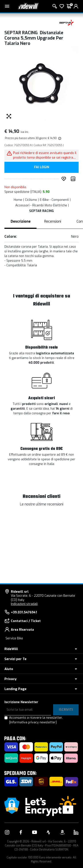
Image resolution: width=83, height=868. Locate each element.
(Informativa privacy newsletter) (33, 722)
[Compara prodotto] (74, 179)
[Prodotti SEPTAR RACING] (66, 23)
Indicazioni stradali (24, 604)
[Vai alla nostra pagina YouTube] (35, 832)
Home (18, 200)
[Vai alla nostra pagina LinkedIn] (76, 832)
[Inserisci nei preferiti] (65, 179)
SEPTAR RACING (41, 211)
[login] (76, 6)
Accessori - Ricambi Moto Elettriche (41, 205)
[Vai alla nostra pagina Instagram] (7, 832)
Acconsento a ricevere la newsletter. (36, 720)
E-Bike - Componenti (54, 200)
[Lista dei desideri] (62, 6)
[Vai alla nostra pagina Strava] (48, 832)
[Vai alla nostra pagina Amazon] (62, 832)
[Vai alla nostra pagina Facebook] (21, 832)
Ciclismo (31, 200)
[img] (59, 138)
